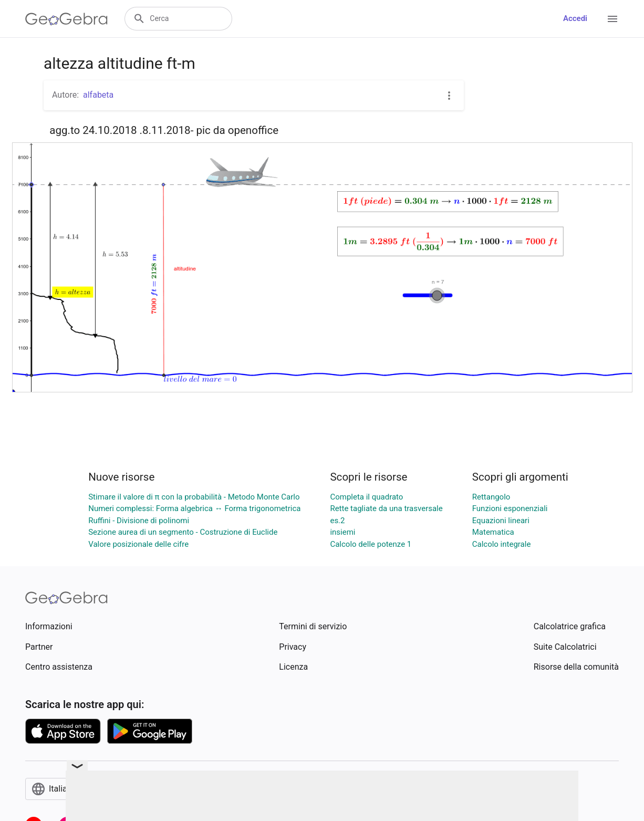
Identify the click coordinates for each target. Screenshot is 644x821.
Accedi (575, 18)
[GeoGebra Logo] (66, 19)
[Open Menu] (612, 19)
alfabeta (98, 95)
